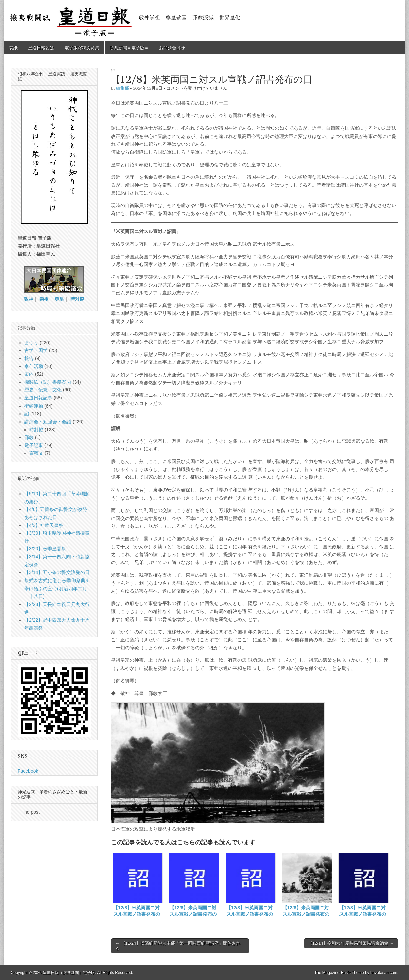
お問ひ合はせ (172, 48)
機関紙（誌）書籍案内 (48, 382)
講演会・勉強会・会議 (48, 422)
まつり (31, 343)
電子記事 (34, 445)
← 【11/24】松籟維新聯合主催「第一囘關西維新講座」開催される (178, 946)
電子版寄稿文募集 (82, 48)
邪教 (29, 437)
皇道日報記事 (38, 398)
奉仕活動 (34, 366)
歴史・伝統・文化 (43, 390)
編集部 (122, 88)
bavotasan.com (384, 973)
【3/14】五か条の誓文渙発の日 (57, 572)
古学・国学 (36, 350)
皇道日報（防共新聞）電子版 (69, 973)
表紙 (13, 48)
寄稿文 (36, 453)
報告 (29, 358)
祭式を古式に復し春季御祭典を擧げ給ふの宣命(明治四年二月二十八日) (57, 588)
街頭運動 (34, 406)
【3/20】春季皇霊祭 (45, 549)
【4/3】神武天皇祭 (44, 525)
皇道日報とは (41, 48)
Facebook (28, 771)
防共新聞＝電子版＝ (129, 48)
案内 (29, 374)
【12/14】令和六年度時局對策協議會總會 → (351, 943)
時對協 (36, 430)
